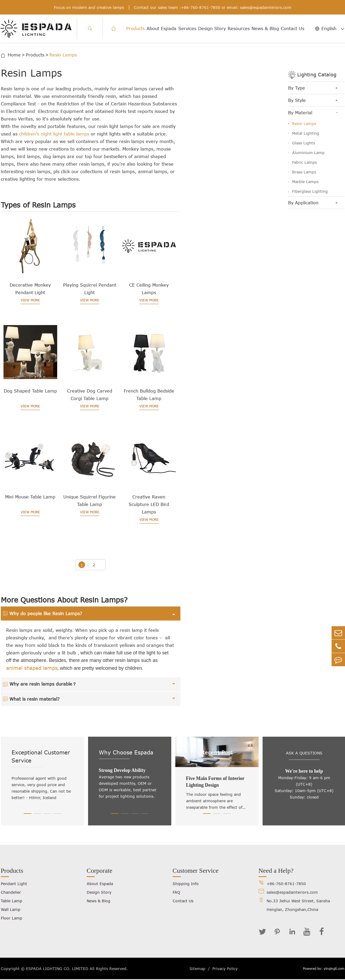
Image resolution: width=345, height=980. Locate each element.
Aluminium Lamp (308, 153)
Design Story (212, 28)
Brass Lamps (304, 172)
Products (135, 28)
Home (14, 55)
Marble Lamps (305, 182)
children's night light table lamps (54, 134)
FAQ (176, 892)
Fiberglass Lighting (310, 191)
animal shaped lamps (32, 668)
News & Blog (265, 28)
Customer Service (196, 871)
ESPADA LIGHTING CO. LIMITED (57, 969)
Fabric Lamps (304, 162)
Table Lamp (12, 901)
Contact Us (293, 28)
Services (187, 28)
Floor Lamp (12, 918)
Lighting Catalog (317, 74)
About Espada (161, 28)
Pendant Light (14, 884)
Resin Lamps (63, 55)
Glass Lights (304, 143)
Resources (239, 28)
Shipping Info (186, 884)
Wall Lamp (11, 910)
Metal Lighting (306, 133)
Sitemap (197, 969)
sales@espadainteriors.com (266, 7)
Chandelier (11, 892)
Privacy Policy (225, 969)
